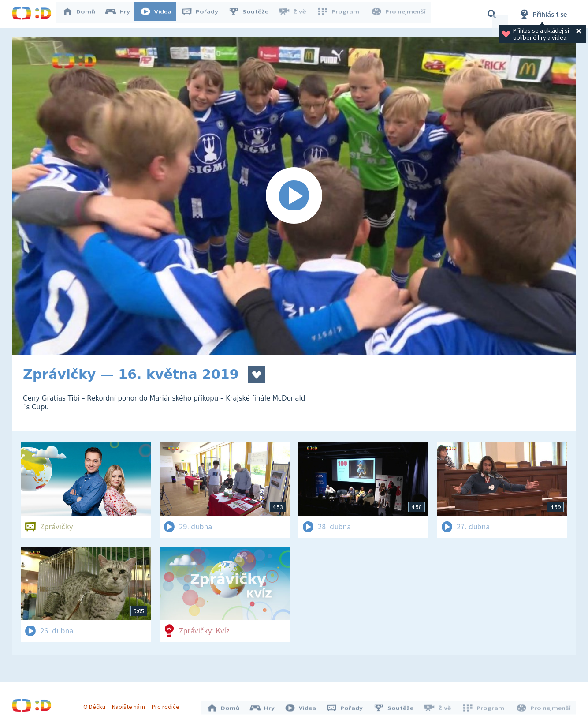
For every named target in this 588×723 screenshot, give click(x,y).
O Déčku (97, 704)
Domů (83, 14)
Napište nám (130, 704)
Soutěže (253, 14)
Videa (160, 14)
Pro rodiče (168, 704)
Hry (122, 14)
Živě (296, 14)
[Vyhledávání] (492, 14)
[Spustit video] (294, 196)
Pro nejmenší (399, 14)
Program (341, 14)
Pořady (204, 14)
